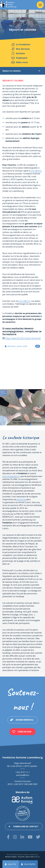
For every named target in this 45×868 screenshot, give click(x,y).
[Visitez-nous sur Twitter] (38, 837)
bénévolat (22, 499)
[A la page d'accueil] (8, 5)
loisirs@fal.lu (36, 171)
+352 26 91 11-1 (23, 772)
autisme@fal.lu (23, 775)
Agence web (29, 857)
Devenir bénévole (25, 720)
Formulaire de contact (26, 827)
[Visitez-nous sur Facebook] (8, 837)
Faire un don (25, 732)
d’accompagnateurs (11, 476)
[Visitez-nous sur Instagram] (15, 837)
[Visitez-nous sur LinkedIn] (22, 837)
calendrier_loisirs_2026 (22, 346)
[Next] (40, 407)
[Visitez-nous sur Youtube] (30, 837)
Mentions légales (11, 857)
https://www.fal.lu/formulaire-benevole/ (23, 338)
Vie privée (21, 857)
